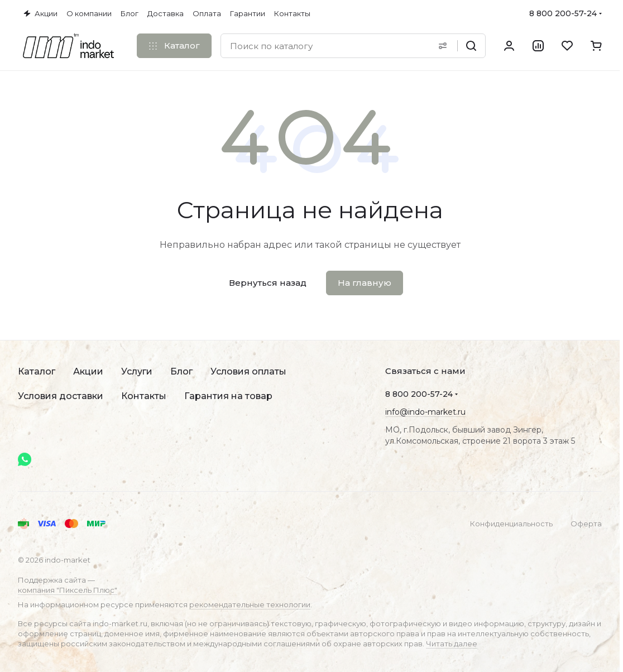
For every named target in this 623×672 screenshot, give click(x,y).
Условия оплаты (248, 371)
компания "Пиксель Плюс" (68, 590)
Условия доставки (61, 396)
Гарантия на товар (228, 396)
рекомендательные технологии (250, 604)
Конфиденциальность (511, 524)
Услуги (137, 371)
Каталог (37, 371)
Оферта (586, 524)
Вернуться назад (268, 283)
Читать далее (452, 644)
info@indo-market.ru (425, 412)
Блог (181, 371)
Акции (88, 371)
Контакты (144, 396)
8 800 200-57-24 (563, 13)
